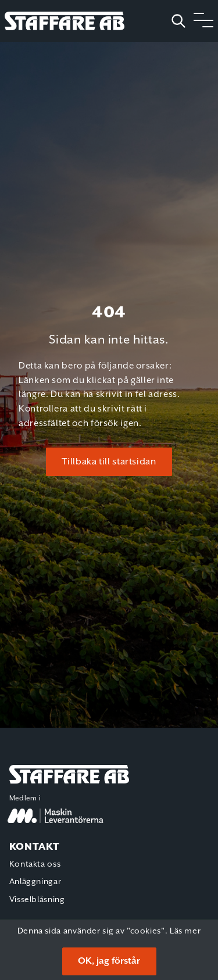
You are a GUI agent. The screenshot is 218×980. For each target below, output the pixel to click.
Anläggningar (35, 882)
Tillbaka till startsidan (109, 462)
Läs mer (185, 931)
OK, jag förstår (109, 961)
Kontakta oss (35, 864)
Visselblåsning (37, 900)
